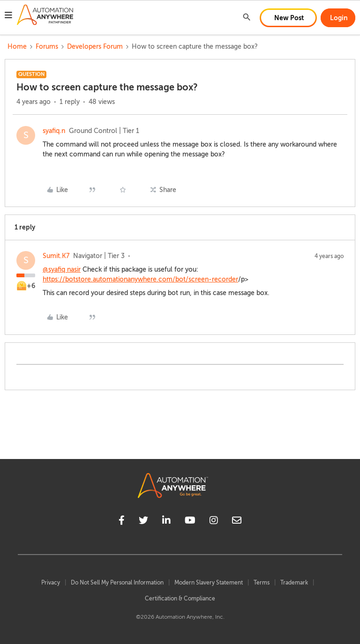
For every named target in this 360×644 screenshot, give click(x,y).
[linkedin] (166, 522)
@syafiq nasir (62, 270)
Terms (262, 583)
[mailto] (237, 522)
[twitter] (143, 522)
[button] (8, 16)
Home (17, 47)
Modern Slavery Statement (209, 583)
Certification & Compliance (180, 599)
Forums (47, 47)
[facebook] (122, 522)
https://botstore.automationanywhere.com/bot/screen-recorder (140, 279)
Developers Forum (95, 47)
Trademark (294, 583)
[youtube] (190, 522)
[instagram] (214, 522)
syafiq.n (54, 131)
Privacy (51, 583)
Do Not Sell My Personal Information (117, 583)
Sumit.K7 (56, 256)
